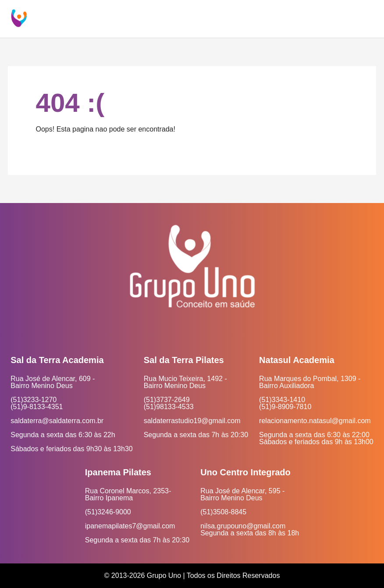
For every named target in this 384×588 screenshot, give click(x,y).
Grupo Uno (164, 576)
